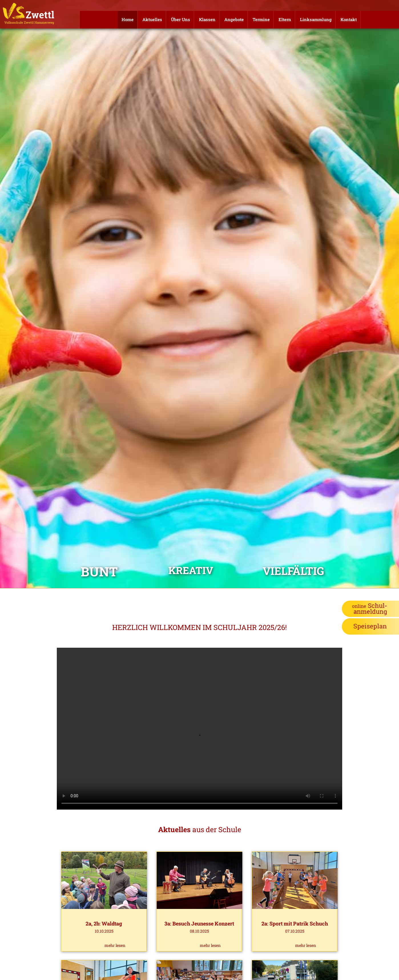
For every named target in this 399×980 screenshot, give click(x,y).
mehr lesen (115, 945)
